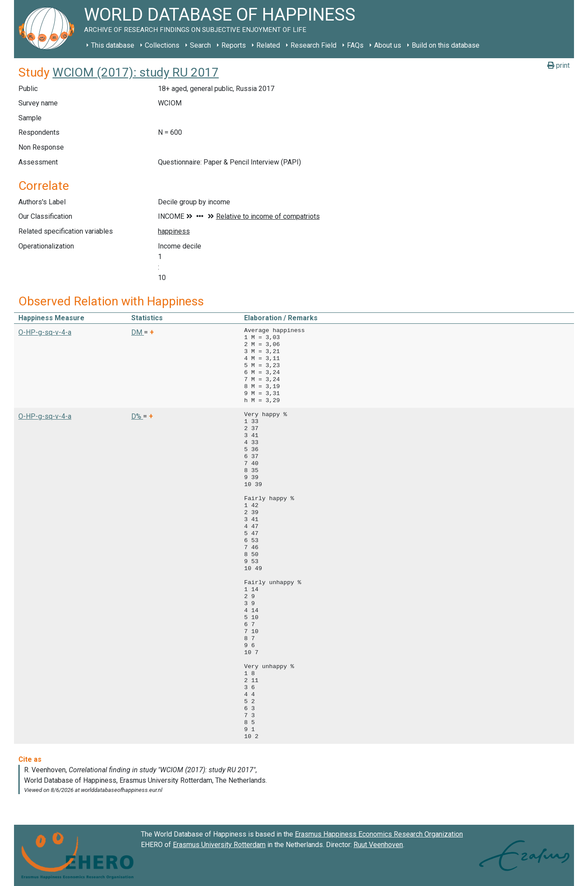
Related (268, 45)
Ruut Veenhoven (378, 845)
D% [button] (137, 416)
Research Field (313, 45)
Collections (162, 45)
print (558, 65)
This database (113, 45)
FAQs (355, 45)
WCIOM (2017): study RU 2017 (136, 72)
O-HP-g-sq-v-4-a (45, 332)
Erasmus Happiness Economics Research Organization (379, 834)
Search (200, 45)
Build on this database (446, 45)
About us (388, 45)
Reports (234, 45)
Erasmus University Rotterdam (219, 845)
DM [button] (138, 332)
